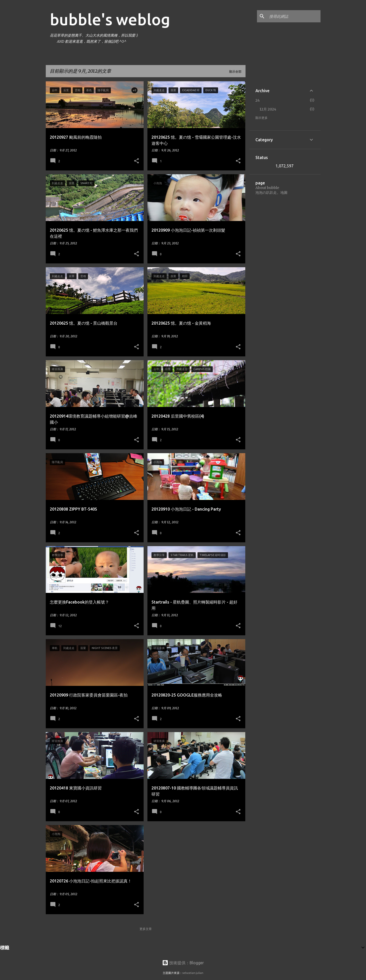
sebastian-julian (193, 973)
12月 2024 (268, 109)
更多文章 (146, 929)
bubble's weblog (110, 19)
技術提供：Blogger (183, 963)
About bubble (267, 188)
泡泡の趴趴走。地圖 (271, 193)
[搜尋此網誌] (294, 16)
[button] (136, 161)
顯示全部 (235, 72)
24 (258, 100)
